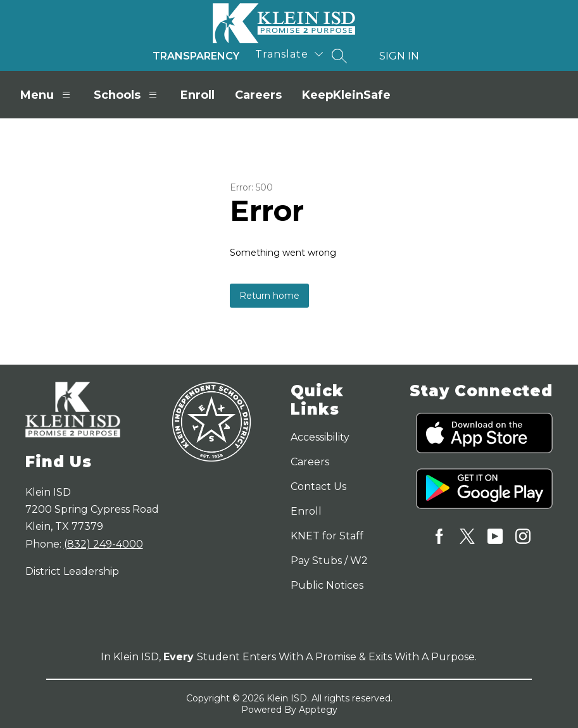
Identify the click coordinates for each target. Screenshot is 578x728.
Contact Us (318, 486)
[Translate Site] (289, 54)
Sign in (399, 56)
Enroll (198, 95)
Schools (127, 95)
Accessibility (320, 437)
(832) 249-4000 (104, 544)
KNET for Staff (327, 536)
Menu (47, 95)
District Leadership (72, 571)
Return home (269, 296)
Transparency (196, 56)
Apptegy (318, 710)
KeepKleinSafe (346, 95)
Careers (258, 95)
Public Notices (327, 585)
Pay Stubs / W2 (329, 561)
